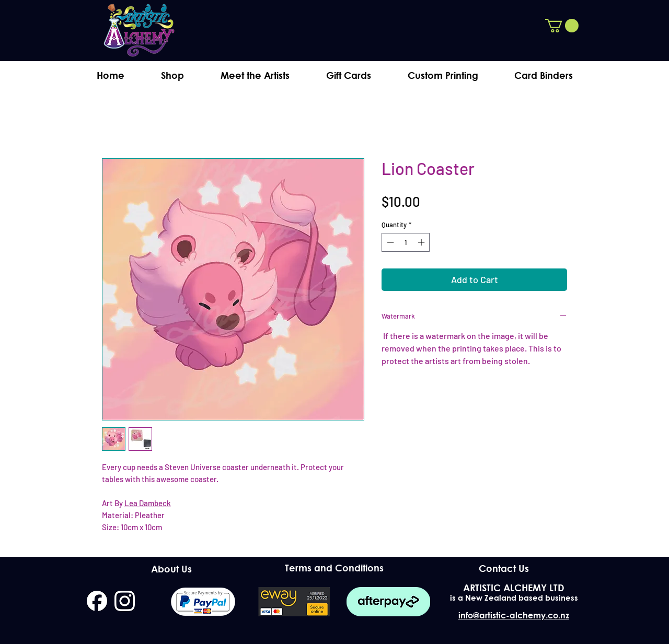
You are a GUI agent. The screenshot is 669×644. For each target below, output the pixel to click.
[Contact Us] (504, 568)
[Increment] (422, 242)
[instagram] (125, 601)
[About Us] (171, 569)
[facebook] (97, 601)
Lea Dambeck (148, 503)
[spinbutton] (406, 242)
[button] (562, 26)
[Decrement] (389, 242)
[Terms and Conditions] (334, 568)
